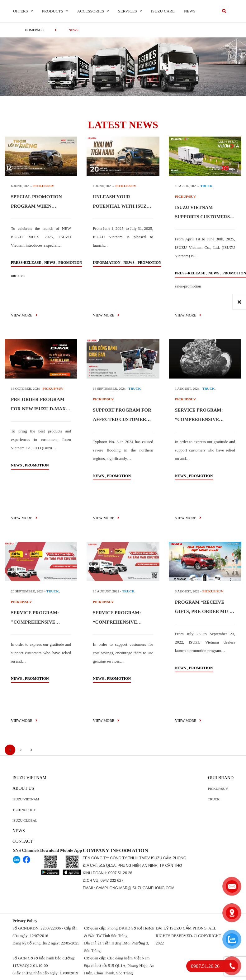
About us (23, 788)
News (190, 11)
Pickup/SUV (218, 789)
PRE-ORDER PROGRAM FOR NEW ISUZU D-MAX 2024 (38, 409)
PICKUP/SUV (44, 186)
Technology (24, 810)
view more (24, 315)
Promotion (70, 263)
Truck (214, 799)
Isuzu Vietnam (29, 778)
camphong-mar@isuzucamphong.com (135, 888)
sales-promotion (188, 286)
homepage (34, 30)
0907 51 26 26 (120, 873)
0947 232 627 (112, 881)
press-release (26, 263)
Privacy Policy (25, 921)
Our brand (221, 778)
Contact (23, 841)
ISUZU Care (163, 11)
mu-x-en (18, 275)
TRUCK (206, 186)
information (106, 263)
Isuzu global (25, 820)
